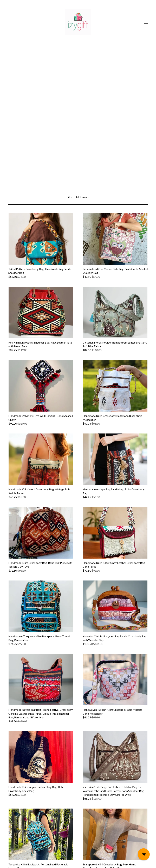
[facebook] (19, 839)
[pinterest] (9, 839)
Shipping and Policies (20, 849)
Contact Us (14, 845)
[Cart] (144, 854)
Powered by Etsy (18, 858)
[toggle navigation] (146, 22)
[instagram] (14, 839)
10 (96, 822)
